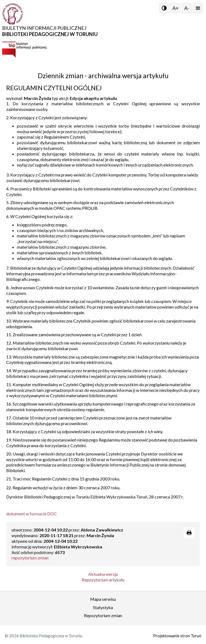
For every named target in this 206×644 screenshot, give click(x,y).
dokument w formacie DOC (32, 514)
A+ (176, 8)
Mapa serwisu (103, 599)
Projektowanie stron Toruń (177, 636)
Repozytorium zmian (103, 615)
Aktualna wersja (103, 574)
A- (187, 8)
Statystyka (103, 607)
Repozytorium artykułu (103, 580)
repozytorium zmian (30, 558)
